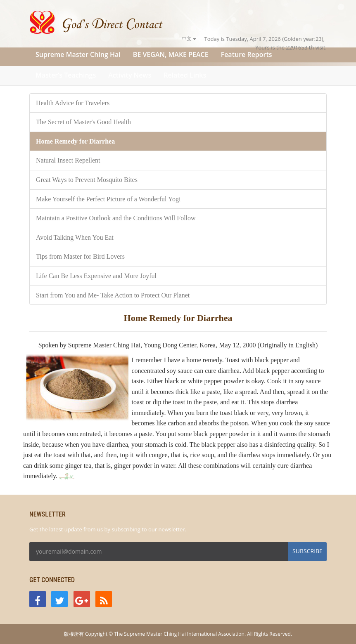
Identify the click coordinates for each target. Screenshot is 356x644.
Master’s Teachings (66, 75)
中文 (189, 39)
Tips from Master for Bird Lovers (80, 256)
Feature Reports (247, 54)
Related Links (185, 75)
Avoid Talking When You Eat (75, 237)
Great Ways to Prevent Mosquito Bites (87, 180)
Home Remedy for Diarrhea (75, 141)
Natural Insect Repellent (68, 160)
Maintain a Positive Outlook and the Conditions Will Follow (116, 218)
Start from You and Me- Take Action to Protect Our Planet (113, 295)
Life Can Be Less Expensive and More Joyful (96, 276)
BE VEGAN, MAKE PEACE (171, 54)
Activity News (130, 75)
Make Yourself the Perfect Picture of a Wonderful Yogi (108, 199)
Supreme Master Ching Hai (78, 54)
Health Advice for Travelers (73, 103)
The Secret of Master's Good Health (83, 122)
